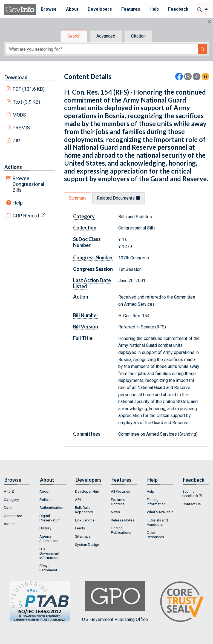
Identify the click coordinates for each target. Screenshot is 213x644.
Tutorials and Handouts (157, 522)
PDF (29, 89)
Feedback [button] (178, 9)
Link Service (85, 520)
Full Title (83, 338)
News (115, 512)
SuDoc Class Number (87, 242)
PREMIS (21, 128)
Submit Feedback (190, 493)
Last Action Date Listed (92, 283)
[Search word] (102, 49)
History (45, 528)
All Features (120, 491)
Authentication (51, 507)
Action (81, 297)
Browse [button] (49, 9)
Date (8, 507)
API (78, 500)
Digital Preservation (50, 518)
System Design (87, 544)
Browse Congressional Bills (28, 184)
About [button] (72, 9)
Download (16, 77)
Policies (46, 500)
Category (84, 216)
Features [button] (131, 9)
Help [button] (154, 9)
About (44, 491)
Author (9, 524)
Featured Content (118, 502)
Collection (85, 228)
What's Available (160, 512)
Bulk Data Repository (84, 510)
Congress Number (93, 257)
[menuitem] (49, 9)
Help (18, 203)
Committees (87, 434)
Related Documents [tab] (119, 198)
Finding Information (156, 502)
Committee (13, 516)
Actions (13, 167)
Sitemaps (83, 536)
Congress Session (93, 269)
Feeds (80, 528)
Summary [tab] (78, 198)
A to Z (9, 491)
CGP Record (26, 216)
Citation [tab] (138, 36)
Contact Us (192, 504)
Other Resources (155, 535)
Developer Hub (87, 491)
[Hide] (209, 22)
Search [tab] (74, 36)
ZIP (16, 141)
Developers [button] (100, 9)
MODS (19, 115)
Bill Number (86, 315)
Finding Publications (121, 530)
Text (27, 102)
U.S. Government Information (49, 553)
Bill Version (86, 327)
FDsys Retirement (48, 568)
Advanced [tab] (106, 36)
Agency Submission (49, 538)
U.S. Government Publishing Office (115, 601)
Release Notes (123, 520)
